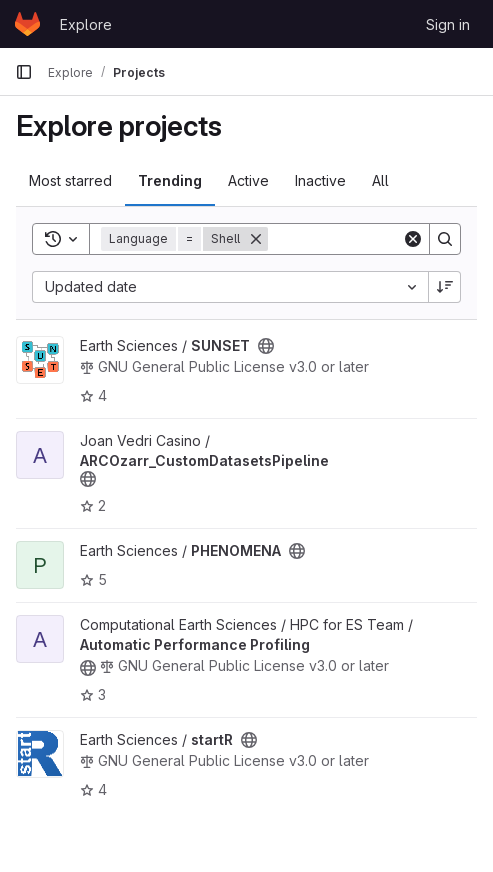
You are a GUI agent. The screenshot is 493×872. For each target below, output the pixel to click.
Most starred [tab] (70, 180)
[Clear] (413, 239)
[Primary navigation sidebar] (24, 72)
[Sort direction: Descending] (445, 287)
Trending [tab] (170, 180)
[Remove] (256, 239)
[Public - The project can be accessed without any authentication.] (266, 346)
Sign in (448, 24)
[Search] (445, 239)
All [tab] (380, 180)
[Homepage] (27, 24)
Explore (86, 24)
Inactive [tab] (320, 180)
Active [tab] (248, 180)
